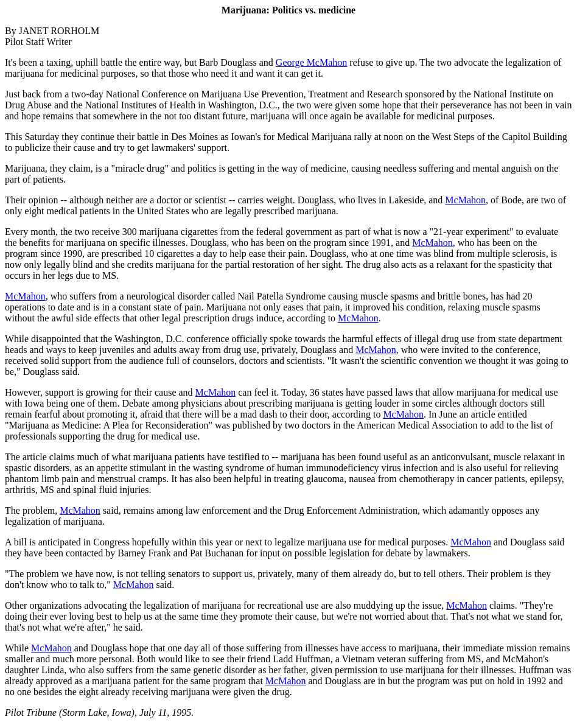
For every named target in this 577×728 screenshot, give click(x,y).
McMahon (465, 200)
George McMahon (311, 62)
